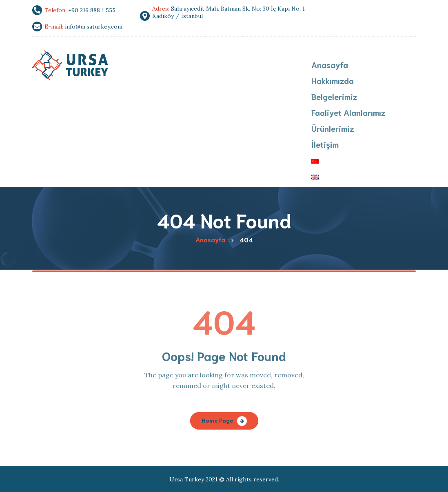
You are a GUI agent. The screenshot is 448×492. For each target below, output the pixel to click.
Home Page (217, 420)
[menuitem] (348, 161)
